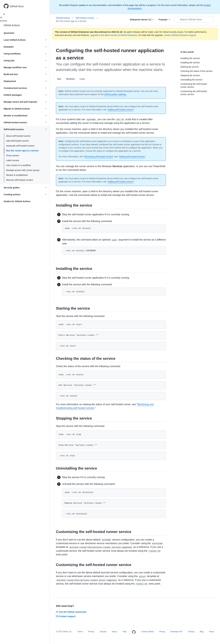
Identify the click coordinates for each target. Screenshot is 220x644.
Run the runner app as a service (22, 151)
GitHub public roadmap (115, 94)
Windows (70, 79)
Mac (59, 79)
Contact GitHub (147, 632)
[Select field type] (142, 20)
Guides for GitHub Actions (17, 201)
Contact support (66, 616)
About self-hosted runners (18, 136)
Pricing (162, 632)
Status (114, 632)
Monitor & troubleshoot (17, 175)
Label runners (13, 160)
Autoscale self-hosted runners (20, 146)
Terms (80, 632)
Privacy (91, 632)
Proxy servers (13, 155)
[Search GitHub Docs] (194, 20)
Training (191, 632)
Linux (82, 79)
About (212, 632)
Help (125, 632)
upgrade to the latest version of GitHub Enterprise (114, 35)
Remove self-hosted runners (20, 180)
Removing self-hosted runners (99, 157)
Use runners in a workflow (18, 165)
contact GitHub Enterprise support (180, 35)
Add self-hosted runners (17, 141)
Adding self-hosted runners (120, 110)
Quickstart (9, 33)
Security (103, 632)
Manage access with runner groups (23, 170)
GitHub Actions (12, 25)
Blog (202, 632)
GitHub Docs (17, 6)
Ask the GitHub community (71, 612)
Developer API (176, 632)
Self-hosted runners (86, 18)
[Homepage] (134, 632)
